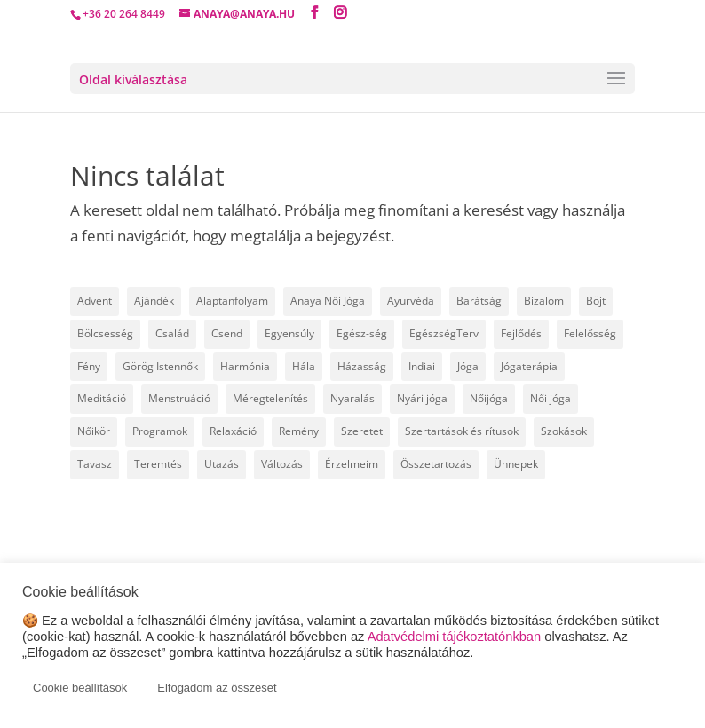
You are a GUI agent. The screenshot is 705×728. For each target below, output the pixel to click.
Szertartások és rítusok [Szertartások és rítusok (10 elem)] (462, 431)
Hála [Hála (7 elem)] (304, 366)
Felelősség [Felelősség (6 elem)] (590, 333)
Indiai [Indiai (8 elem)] (422, 366)
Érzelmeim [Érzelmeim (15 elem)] (352, 464)
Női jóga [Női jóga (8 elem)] (551, 398)
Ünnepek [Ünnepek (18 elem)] (516, 464)
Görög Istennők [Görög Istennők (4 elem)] (160, 366)
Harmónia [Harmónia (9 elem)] (245, 366)
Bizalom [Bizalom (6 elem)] (544, 301)
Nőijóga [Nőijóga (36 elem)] (489, 398)
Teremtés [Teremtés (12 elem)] (158, 464)
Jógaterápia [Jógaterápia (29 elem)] (529, 366)
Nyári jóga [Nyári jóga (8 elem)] (422, 398)
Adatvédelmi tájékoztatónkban (455, 637)
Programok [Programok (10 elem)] (160, 431)
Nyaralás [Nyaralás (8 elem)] (352, 398)
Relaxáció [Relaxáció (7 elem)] (233, 431)
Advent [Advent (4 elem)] (95, 301)
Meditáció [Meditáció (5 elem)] (102, 398)
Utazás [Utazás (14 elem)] (222, 464)
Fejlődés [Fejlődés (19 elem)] (521, 333)
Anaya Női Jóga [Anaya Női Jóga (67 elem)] (328, 301)
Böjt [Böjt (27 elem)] (596, 301)
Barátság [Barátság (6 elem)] (479, 301)
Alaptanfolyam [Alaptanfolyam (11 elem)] (232, 301)
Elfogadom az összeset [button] (217, 688)
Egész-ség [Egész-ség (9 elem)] (362, 333)
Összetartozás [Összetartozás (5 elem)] (436, 464)
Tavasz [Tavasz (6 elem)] (95, 464)
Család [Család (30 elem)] (172, 333)
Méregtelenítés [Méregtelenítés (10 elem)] (270, 398)
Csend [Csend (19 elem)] (227, 333)
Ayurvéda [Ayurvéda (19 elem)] (411, 301)
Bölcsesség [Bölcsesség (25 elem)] (105, 333)
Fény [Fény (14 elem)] (89, 366)
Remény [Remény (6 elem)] (299, 431)
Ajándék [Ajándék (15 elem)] (154, 301)
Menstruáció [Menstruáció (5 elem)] (179, 398)
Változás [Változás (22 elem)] (282, 464)
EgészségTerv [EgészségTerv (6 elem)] (444, 333)
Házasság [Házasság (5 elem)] (362, 366)
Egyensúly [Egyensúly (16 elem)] (289, 333)
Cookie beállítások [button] (80, 688)
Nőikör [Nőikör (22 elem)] (94, 431)
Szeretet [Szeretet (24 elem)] (362, 431)
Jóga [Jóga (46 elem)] (468, 366)
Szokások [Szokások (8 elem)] (564, 431)
